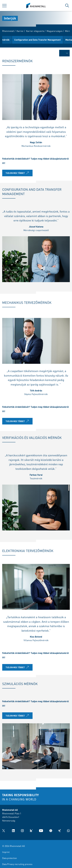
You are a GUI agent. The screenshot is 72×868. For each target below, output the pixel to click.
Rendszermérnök (13, 40)
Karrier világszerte (35, 31)
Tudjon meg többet (18, 174)
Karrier (20, 31)
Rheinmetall (8, 31)
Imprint (6, 852)
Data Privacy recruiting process (17, 864)
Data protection (10, 858)
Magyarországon (55, 31)
